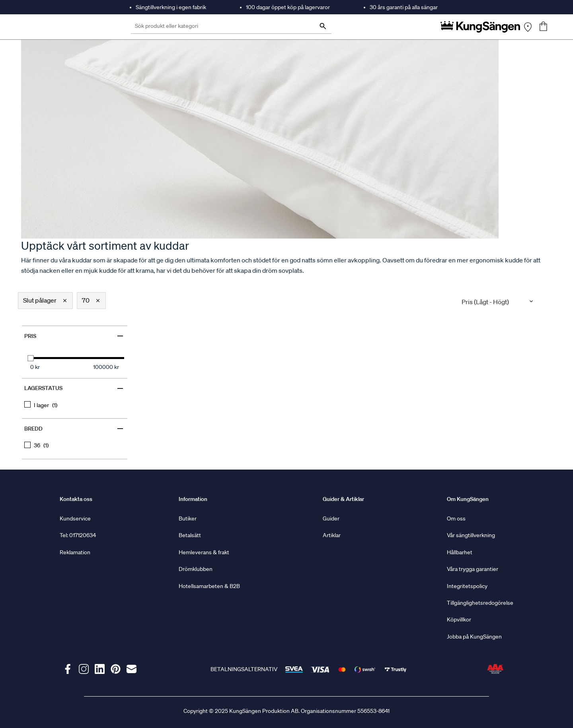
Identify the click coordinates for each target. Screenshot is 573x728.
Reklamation (75, 552)
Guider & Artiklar (343, 499)
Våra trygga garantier (473, 569)
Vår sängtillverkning (471, 535)
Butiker (188, 518)
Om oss (456, 518)
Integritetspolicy (467, 586)
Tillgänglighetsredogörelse (480, 603)
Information (193, 499)
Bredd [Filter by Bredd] (74, 429)
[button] (45, 301)
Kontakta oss (76, 499)
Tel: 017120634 (78, 535)
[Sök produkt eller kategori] (231, 27)
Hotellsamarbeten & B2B (209, 586)
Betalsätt (190, 535)
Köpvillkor (459, 619)
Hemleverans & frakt (204, 552)
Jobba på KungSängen (474, 637)
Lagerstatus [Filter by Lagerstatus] (74, 388)
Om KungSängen (468, 499)
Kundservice (75, 518)
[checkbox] (75, 405)
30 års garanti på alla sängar (404, 7)
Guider (331, 518)
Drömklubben (196, 569)
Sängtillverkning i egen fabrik (171, 7)
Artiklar (332, 535)
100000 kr (106, 367)
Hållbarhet (460, 552)
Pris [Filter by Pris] (74, 336)
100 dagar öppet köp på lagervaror (288, 7)
